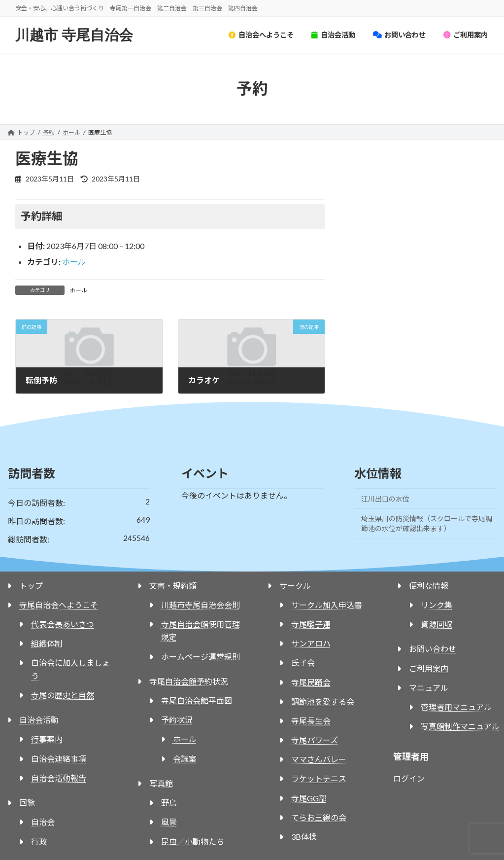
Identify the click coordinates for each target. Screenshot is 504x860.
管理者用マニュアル (456, 707)
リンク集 (437, 605)
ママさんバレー (319, 759)
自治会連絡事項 (59, 759)
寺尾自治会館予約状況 (189, 681)
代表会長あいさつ (63, 624)
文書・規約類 (173, 586)
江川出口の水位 (385, 499)
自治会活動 (39, 720)
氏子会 (303, 663)
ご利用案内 (429, 668)
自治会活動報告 (59, 778)
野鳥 (169, 803)
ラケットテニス (319, 778)
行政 (39, 842)
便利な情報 (429, 586)
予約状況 (177, 720)
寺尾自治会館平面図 (197, 700)
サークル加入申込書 (327, 605)
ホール (74, 262)
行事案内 (47, 739)
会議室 (185, 759)
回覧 (27, 803)
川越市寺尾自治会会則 (201, 605)
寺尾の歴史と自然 (63, 695)
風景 (169, 822)
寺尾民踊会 (311, 682)
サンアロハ (311, 643)
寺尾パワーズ (315, 740)
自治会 (43, 822)
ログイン (409, 778)
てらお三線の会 (319, 817)
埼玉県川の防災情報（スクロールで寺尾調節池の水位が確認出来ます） (427, 523)
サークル (295, 586)
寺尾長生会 (311, 721)
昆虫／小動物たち (193, 842)
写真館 (161, 783)
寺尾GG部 (309, 798)
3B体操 (304, 837)
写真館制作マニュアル (460, 726)
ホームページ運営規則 (201, 657)
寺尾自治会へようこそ (59, 605)
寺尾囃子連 (311, 624)
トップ (31, 586)
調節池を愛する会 (323, 701)
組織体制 (47, 643)
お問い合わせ (433, 649)
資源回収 (437, 624)
